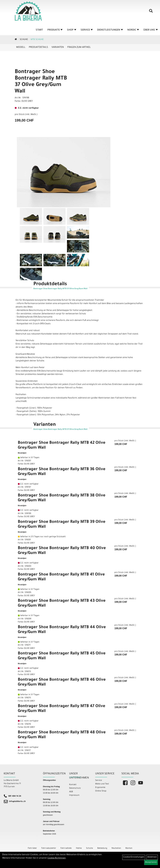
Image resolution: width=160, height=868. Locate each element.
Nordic (133, 30)
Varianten (58, 47)
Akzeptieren (151, 862)
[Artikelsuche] (151, 12)
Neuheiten (116, 848)
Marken (129, 848)
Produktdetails (38, 47)
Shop (72, 30)
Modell (21, 47)
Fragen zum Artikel (79, 47)
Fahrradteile (66, 848)
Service (87, 30)
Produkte (55, 30)
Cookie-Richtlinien (57, 858)
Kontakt (73, 785)
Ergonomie (100, 788)
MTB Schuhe (37, 40)
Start (39, 30)
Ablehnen (152, 857)
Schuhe (24, 40)
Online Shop (101, 791)
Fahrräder (32, 848)
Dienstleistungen (110, 30)
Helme (79, 848)
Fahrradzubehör (49, 848)
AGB (71, 792)
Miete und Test (102, 784)
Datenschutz (75, 788)
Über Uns (151, 30)
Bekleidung (102, 848)
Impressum (74, 795)
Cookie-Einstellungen (134, 857)
